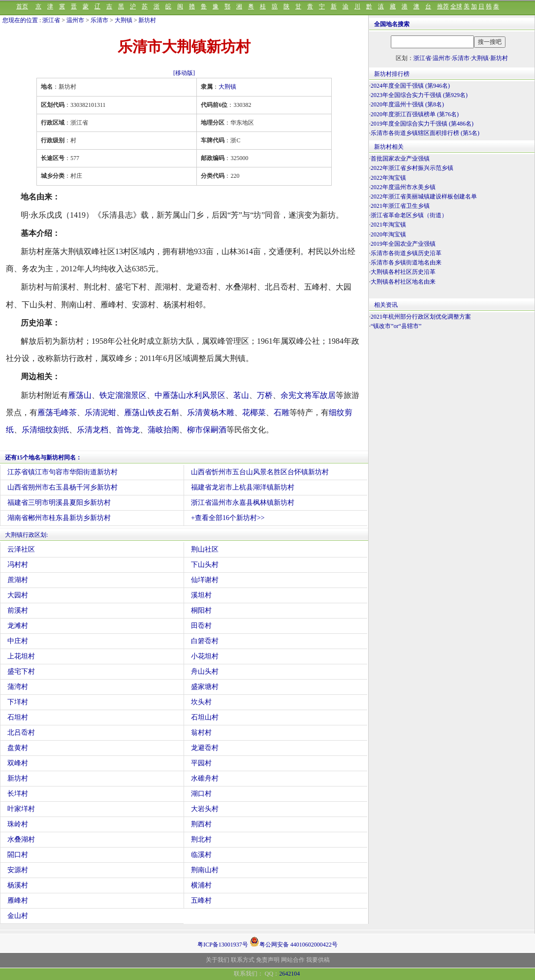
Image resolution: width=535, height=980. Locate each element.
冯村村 (18, 565)
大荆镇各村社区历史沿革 (403, 272)
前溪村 (18, 610)
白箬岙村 (205, 641)
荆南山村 (205, 870)
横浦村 (201, 885)
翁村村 (201, 733)
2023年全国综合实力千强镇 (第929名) (419, 95)
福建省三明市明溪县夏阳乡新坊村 (59, 503)
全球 (456, 6)
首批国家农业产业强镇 (400, 159)
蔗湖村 (18, 580)
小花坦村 (205, 656)
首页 (22, 6)
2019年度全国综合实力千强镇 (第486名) (422, 124)
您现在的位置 (20, 20)
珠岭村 (18, 824)
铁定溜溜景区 (123, 395)
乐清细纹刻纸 (45, 430)
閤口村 (18, 855)
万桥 (265, 395)
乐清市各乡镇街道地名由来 (406, 262)
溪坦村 (201, 595)
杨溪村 (18, 885)
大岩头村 (205, 809)
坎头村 (201, 702)
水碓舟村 (205, 778)
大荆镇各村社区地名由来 (403, 282)
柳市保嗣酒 (207, 430)
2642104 (289, 974)
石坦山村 (205, 717)
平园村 (201, 763)
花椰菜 (254, 412)
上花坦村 (21, 656)
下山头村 (205, 565)
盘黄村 (18, 748)
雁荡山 (80, 395)
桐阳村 (201, 610)
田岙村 (201, 626)
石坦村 (18, 717)
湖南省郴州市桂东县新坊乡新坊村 (59, 518)
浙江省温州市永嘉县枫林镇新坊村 (243, 503)
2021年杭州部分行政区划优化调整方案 (421, 317)
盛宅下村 (21, 671)
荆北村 (201, 839)
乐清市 (99, 20)
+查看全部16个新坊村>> (228, 518)
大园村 (18, 595)
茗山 (241, 395)
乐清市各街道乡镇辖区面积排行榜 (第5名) (425, 133)
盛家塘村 (205, 687)
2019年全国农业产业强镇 (403, 244)
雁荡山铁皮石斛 (152, 412)
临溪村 (201, 855)
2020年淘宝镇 (388, 234)
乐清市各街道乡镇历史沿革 (406, 253)
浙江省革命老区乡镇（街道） (409, 215)
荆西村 (201, 824)
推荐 (443, 6)
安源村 (18, 870)
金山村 (18, 916)
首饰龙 (128, 430)
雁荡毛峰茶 (57, 412)
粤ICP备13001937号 (223, 945)
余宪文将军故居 (308, 395)
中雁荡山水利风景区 (190, 395)
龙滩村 (18, 626)
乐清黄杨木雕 (211, 412)
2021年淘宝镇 (388, 225)
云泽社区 (21, 549)
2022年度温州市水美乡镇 (403, 187)
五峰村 (201, 900)
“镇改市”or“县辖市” (396, 326)
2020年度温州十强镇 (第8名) (407, 104)
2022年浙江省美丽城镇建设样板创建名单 (424, 196)
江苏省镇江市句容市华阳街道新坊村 (63, 472)
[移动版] (184, 73)
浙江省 (51, 20)
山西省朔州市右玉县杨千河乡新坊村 (63, 487)
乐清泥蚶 (100, 412)
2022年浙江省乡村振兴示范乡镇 (412, 168)
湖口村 (201, 794)
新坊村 (147, 20)
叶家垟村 (21, 809)
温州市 (75, 20)
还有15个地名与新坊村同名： (43, 457)
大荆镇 (124, 20)
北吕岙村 (21, 733)
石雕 (282, 412)
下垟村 (18, 702)
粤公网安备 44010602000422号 (294, 942)
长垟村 (18, 794)
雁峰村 (18, 900)
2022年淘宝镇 (388, 178)
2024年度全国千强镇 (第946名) (410, 86)
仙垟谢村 (205, 580)
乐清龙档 (93, 430)
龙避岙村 (205, 748)
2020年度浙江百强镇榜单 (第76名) (415, 114)
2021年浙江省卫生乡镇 (400, 206)
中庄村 (18, 641)
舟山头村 (205, 671)
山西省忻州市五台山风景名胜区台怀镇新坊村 (260, 472)
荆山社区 (205, 549)
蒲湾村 (18, 687)
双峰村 (18, 763)
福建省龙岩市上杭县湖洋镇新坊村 (243, 487)
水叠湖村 (21, 839)
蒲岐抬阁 (163, 430)
